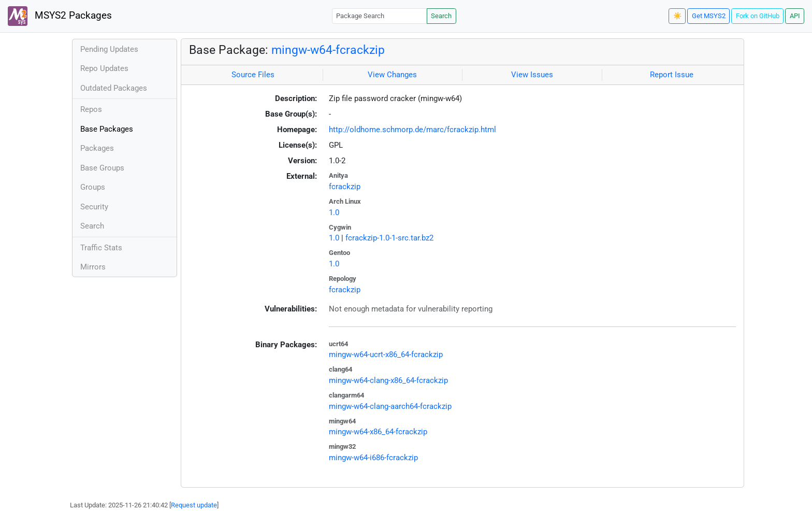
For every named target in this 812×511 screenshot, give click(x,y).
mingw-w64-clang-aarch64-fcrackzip (390, 406)
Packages (97, 148)
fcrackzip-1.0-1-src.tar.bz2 (389, 238)
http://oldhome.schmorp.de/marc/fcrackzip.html (412, 130)
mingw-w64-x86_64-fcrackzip (378, 432)
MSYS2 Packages (60, 16)
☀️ (677, 16)
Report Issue (672, 75)
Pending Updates (109, 49)
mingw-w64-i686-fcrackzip (373, 458)
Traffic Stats (101, 248)
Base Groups (102, 168)
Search (441, 16)
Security (94, 207)
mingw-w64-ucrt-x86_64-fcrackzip (386, 354)
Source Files (253, 75)
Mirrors (93, 267)
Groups (93, 187)
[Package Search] (380, 16)
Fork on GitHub (758, 16)
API (795, 16)
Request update (194, 505)
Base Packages (107, 129)
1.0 (334, 212)
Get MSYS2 (709, 16)
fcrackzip (345, 187)
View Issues (532, 75)
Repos (91, 109)
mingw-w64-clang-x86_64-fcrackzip (388, 380)
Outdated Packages (114, 88)
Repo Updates (104, 68)
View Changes (392, 75)
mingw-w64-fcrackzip (328, 50)
